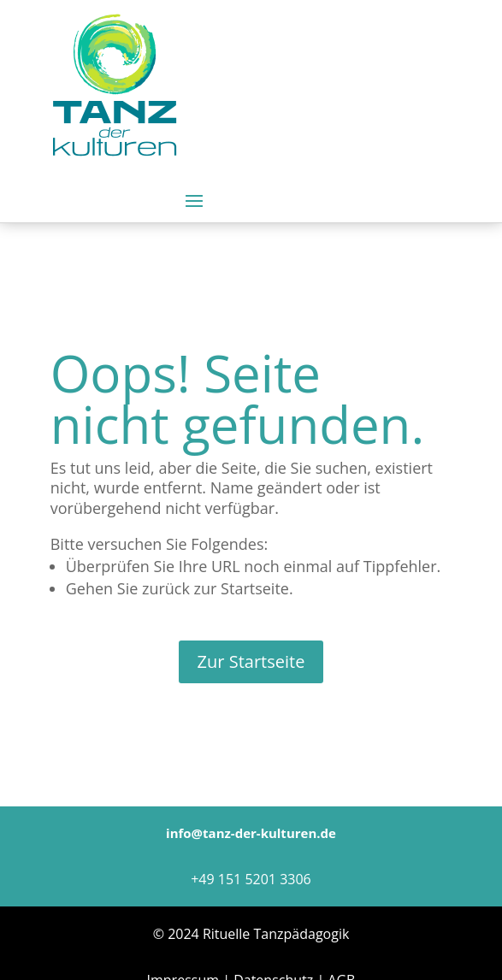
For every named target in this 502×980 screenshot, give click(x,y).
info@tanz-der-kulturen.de (251, 833)
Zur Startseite (251, 661)
